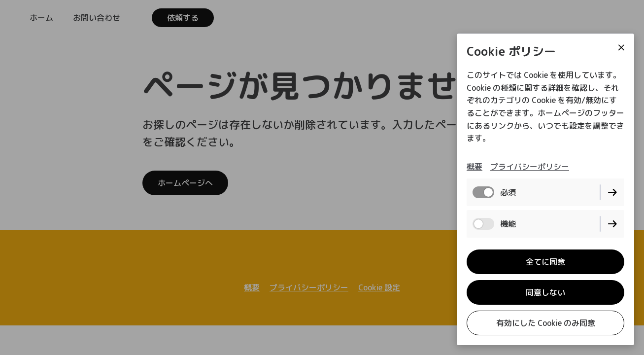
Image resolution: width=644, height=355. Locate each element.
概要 (475, 167)
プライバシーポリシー (530, 167)
